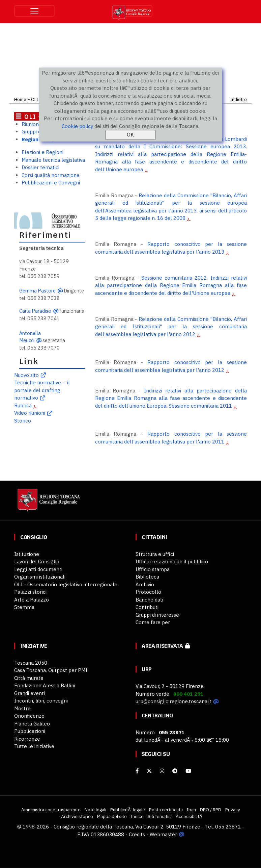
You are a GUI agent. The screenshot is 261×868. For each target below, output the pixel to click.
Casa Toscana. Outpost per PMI (51, 670)
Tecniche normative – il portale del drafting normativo (42, 390)
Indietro (239, 99)
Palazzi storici (30, 592)
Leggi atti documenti (38, 569)
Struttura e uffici (155, 554)
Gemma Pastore (37, 291)
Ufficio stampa (153, 569)
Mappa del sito (112, 816)
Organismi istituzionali (40, 577)
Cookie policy (77, 126)
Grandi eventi (30, 693)
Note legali (95, 810)
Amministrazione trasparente (51, 810)
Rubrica (23, 405)
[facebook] (137, 771)
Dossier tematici (40, 167)
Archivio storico (77, 816)
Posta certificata (166, 810)
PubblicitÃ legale (128, 810)
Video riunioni (30, 413)
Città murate (29, 678)
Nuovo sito (26, 375)
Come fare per (153, 622)
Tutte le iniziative (34, 746)
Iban (191, 810)
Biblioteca (147, 577)
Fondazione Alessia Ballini (45, 685)
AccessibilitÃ (190, 816)
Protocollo (148, 592)
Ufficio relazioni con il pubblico (172, 561)
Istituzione (27, 554)
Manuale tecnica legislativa (53, 160)
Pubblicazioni (30, 731)
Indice (137, 816)
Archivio (145, 584)
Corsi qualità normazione (51, 175)
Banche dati (149, 600)
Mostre (22, 708)
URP (147, 669)
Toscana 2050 (31, 663)
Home (20, 99)
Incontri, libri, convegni (41, 701)
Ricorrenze (27, 739)
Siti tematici (160, 816)
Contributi (147, 607)
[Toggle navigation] (34, 11)
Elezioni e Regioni (42, 152)
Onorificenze (29, 716)
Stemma (24, 607)
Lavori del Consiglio (37, 561)
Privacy (233, 810)
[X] (149, 771)
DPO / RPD (211, 810)
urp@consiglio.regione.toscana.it (173, 701)
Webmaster (163, 834)
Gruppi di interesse (157, 615)
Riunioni (31, 124)
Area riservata (166, 646)
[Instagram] (162, 771)
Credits (137, 834)
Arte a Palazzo (32, 600)
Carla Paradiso (35, 311)
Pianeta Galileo (32, 724)
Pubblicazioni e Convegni (51, 183)
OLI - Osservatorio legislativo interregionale (66, 584)
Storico (23, 421)
